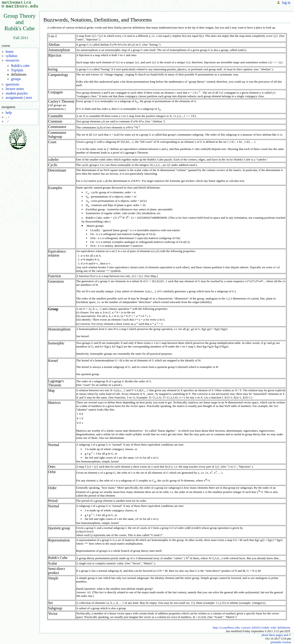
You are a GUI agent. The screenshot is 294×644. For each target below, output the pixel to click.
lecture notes (15, 89)
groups (16, 79)
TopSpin (17, 70)
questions (12, 84)
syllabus (11, 56)
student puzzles (17, 93)
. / (7, 121)
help (9, 113)
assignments (14, 98)
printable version (281, 642)
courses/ (246, 628)
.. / (7, 117)
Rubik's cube (20, 66)
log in (286, 3)
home (10, 52)
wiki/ (274, 628)
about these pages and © (276, 635)
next (29, 98)
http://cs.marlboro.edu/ (227, 628)
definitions (284, 628)
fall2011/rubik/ (261, 628)
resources (12, 60)
